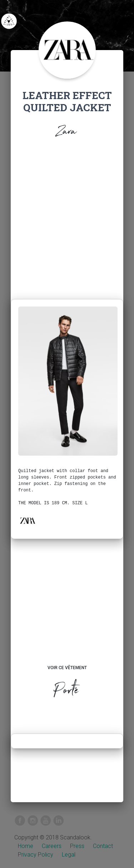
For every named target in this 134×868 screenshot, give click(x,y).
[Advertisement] (67, 220)
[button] (28, 521)
